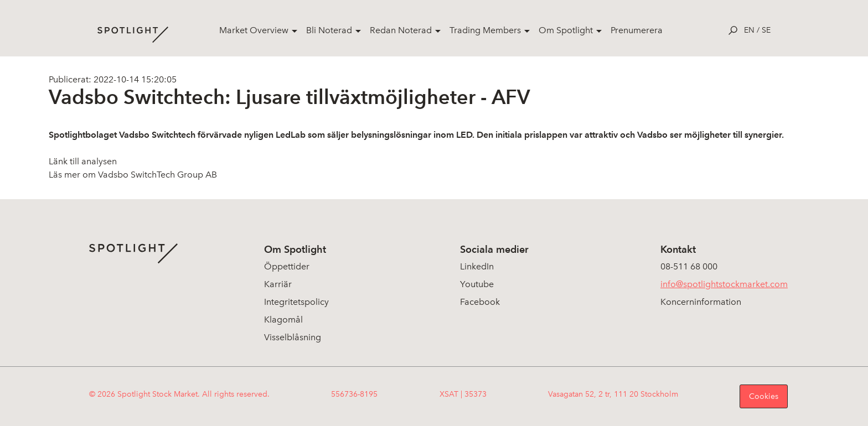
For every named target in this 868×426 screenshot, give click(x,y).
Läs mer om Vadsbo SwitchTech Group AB (133, 175)
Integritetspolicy (296, 302)
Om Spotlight (566, 30)
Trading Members (485, 30)
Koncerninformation (701, 302)
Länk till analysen (83, 161)
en (749, 30)
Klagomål (283, 319)
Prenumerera (637, 30)
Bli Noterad (329, 30)
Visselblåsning (293, 337)
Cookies (764, 396)
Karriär (278, 284)
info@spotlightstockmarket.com (724, 284)
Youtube (477, 284)
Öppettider (287, 266)
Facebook (480, 302)
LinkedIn (477, 266)
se (766, 30)
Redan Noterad (401, 30)
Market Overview (254, 30)
